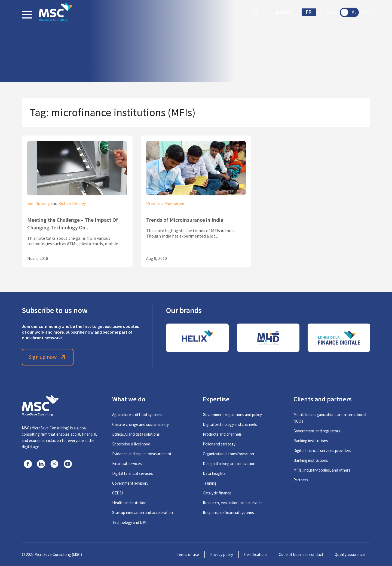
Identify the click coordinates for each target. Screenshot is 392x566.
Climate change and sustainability (140, 424)
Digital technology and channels (230, 424)
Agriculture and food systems (137, 415)
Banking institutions (311, 441)
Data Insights (214, 473)
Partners (301, 480)
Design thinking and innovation (229, 464)
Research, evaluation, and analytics (233, 503)
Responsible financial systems (228, 513)
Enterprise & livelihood (131, 444)
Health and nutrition (129, 503)
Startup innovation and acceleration (143, 513)
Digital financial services (133, 473)
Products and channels (222, 434)
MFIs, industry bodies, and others (322, 470)
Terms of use (188, 554)
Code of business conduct (301, 554)
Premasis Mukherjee (165, 204)
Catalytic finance (217, 493)
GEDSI (117, 493)
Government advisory (130, 483)
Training (210, 483)
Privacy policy (222, 554)
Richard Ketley (72, 204)
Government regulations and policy (232, 415)
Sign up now (48, 357)
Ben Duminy (38, 204)
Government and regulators (317, 431)
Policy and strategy (219, 444)
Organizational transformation (228, 454)
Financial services (127, 464)
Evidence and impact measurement (142, 454)
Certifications (256, 554)
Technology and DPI (129, 522)
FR (309, 12)
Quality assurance (350, 554)
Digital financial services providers (322, 450)
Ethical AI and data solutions (136, 434)
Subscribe (281, 12)
